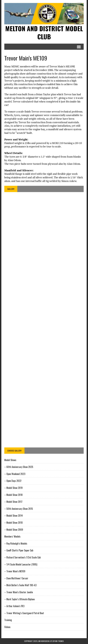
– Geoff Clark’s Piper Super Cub (19, 550)
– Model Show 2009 (14, 530)
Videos (7, 627)
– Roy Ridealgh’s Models (16, 543)
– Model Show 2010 (14, 523)
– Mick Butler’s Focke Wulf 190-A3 (20, 585)
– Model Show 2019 (13, 488)
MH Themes (60, 641)
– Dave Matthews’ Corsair (16, 578)
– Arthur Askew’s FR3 (14, 606)
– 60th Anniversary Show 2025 (19, 467)
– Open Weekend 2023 (15, 474)
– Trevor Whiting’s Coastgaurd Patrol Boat (24, 613)
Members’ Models (12, 536)
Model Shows (10, 460)
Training (8, 620)
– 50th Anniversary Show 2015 (19, 509)
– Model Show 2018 (13, 495)
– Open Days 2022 (13, 481)
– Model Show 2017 (13, 502)
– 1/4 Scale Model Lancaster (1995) (21, 564)
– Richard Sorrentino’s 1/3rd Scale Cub (22, 557)
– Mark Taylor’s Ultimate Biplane (19, 599)
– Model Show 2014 (14, 516)
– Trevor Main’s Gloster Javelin (19, 592)
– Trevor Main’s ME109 (15, 571)
